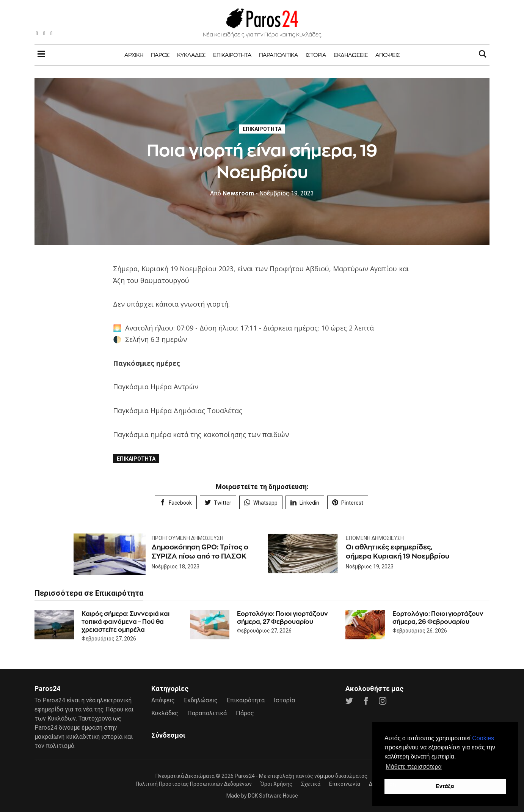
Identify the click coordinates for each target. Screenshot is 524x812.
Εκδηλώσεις (351, 55)
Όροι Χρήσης (276, 784)
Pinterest (348, 503)
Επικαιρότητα (232, 55)
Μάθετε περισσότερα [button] (414, 767)
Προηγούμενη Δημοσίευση (187, 538)
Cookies (483, 738)
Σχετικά (311, 784)
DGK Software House (273, 796)
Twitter (218, 503)
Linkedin (305, 503)
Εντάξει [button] (445, 786)
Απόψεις (388, 55)
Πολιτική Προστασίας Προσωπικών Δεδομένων (194, 784)
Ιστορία (316, 55)
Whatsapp (261, 503)
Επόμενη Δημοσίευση (375, 538)
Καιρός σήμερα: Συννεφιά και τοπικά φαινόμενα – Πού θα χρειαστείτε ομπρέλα (126, 622)
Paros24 (245, 776)
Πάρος (160, 55)
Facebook (176, 503)
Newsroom (232, 193)
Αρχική (134, 55)
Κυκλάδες (191, 55)
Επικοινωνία (345, 784)
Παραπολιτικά (278, 55)
